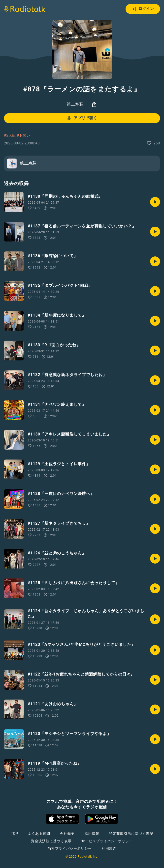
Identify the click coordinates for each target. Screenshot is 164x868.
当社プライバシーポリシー (70, 848)
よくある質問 (39, 834)
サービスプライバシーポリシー (107, 841)
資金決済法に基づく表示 (51, 841)
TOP (14, 834)
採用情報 (92, 834)
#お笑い (24, 135)
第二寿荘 (75, 104)
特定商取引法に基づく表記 (131, 834)
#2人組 (10, 135)
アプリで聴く (82, 118)
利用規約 (109, 848)
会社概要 (67, 834)
